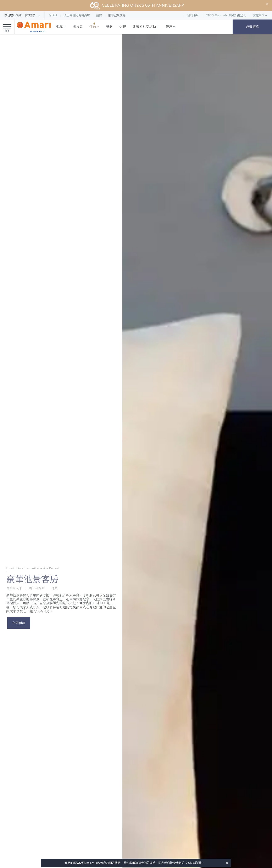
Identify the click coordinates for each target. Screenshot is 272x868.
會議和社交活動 (144, 27)
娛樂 (123, 27)
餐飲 (109, 27)
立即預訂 (19, 623)
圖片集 (78, 27)
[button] (22, 15)
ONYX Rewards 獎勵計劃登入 (226, 15)
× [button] (227, 863)
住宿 (93, 27)
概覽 (60, 27)
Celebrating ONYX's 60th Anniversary (137, 6)
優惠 (169, 27)
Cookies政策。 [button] (195, 863)
